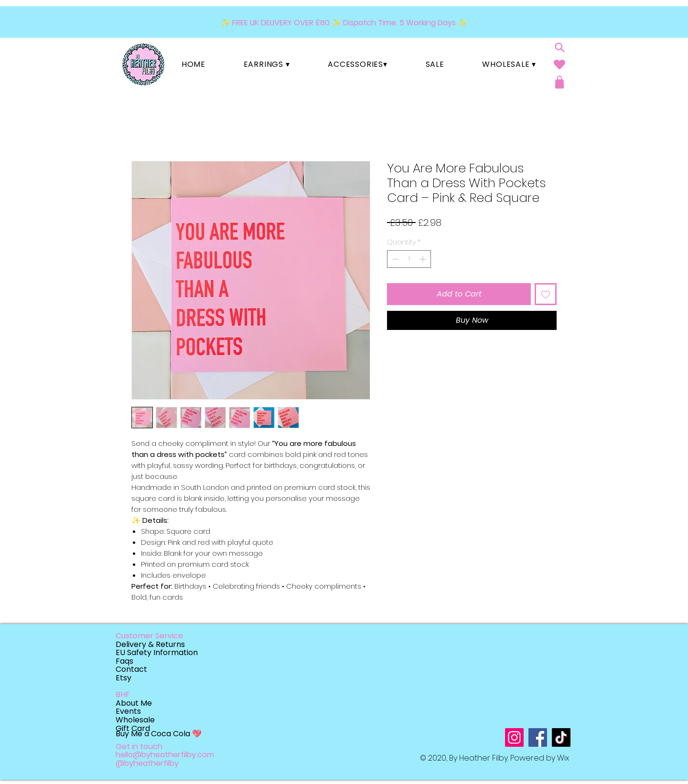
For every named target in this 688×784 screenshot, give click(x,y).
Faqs (124, 661)
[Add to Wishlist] (546, 294)
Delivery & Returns (150, 644)
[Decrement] (394, 259)
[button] (267, 64)
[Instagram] (514, 737)
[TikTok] (561, 737)
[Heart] (559, 64)
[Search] (559, 47)
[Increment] (424, 259)
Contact (131, 669)
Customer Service (149, 636)
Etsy (124, 678)
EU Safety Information (157, 652)
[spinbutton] (409, 259)
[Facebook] (538, 737)
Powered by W (537, 758)
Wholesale (135, 720)
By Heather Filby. (480, 758)
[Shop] (559, 82)
